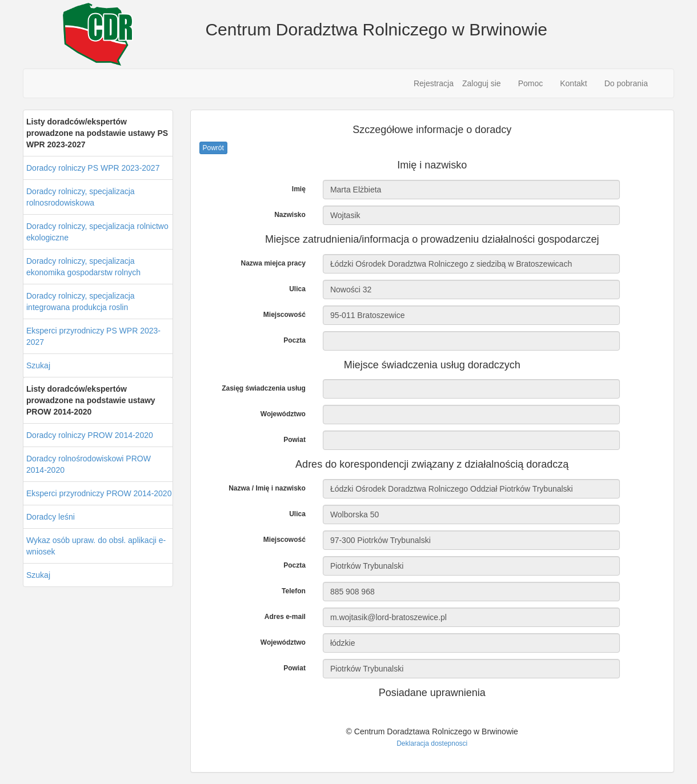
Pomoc (531, 83)
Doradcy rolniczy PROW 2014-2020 (90, 435)
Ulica (297, 289)
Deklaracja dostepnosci (432, 743)
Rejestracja (434, 83)
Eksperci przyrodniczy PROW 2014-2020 (99, 493)
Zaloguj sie (482, 83)
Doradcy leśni (51, 517)
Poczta (295, 340)
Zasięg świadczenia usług (264, 388)
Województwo (283, 414)
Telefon (294, 591)
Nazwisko (290, 215)
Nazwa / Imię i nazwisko (267, 488)
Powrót (213, 148)
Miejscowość (285, 315)
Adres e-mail (285, 617)
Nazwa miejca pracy (273, 263)
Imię (299, 189)
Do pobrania (626, 83)
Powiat (295, 440)
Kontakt (573, 83)
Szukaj (38, 365)
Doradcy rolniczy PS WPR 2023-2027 (93, 168)
